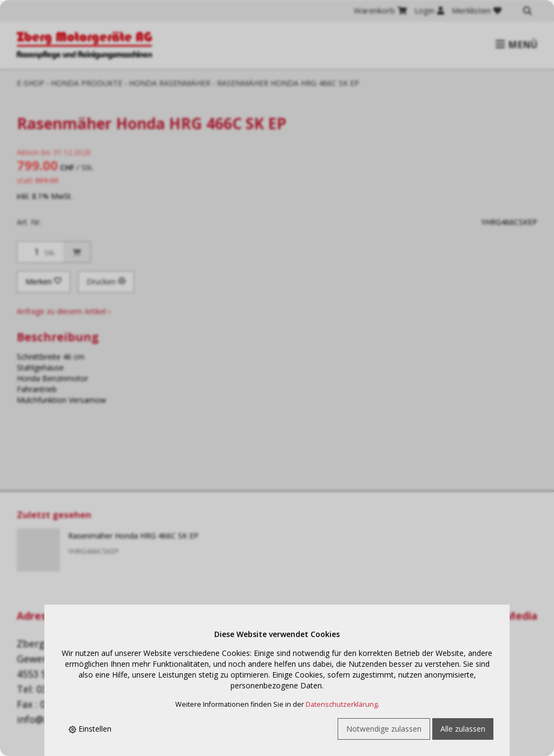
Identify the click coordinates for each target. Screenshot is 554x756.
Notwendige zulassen (384, 729)
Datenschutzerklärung (342, 704)
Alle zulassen (463, 729)
